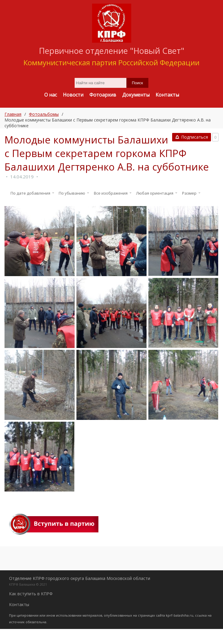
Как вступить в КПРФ (31, 609)
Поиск (137, 83)
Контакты (19, 619)
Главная (13, 114)
